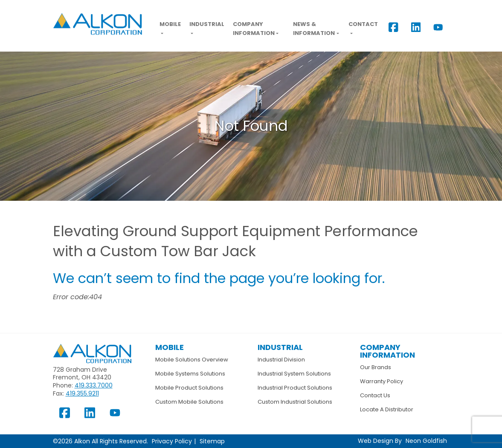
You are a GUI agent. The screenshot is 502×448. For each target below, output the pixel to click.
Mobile (170, 24)
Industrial (207, 24)
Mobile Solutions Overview (192, 360)
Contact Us (375, 395)
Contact (363, 24)
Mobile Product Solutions (189, 388)
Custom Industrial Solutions (295, 402)
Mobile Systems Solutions (190, 374)
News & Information (314, 29)
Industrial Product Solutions (295, 388)
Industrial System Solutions (294, 374)
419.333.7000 (94, 385)
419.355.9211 (82, 393)
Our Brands (376, 367)
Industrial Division (281, 360)
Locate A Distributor (387, 409)
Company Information (254, 29)
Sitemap (212, 441)
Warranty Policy (382, 381)
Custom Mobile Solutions (189, 402)
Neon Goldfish (426, 441)
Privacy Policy (172, 441)
